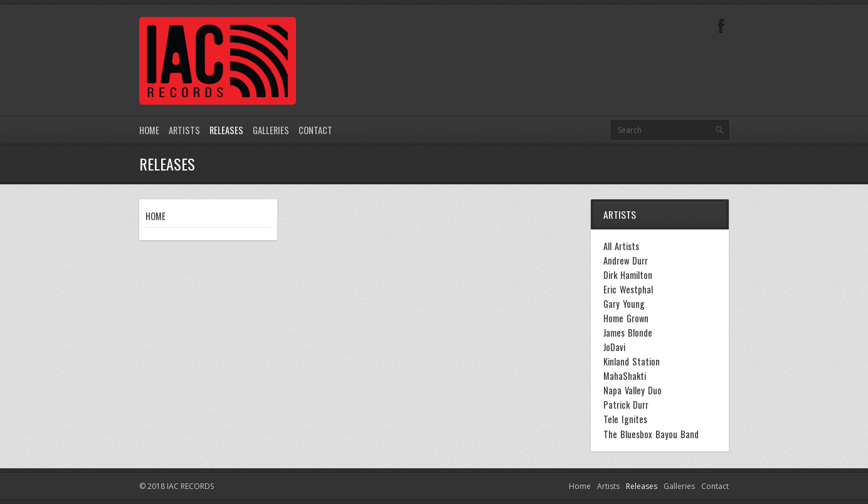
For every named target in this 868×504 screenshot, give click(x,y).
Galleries (271, 130)
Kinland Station (632, 362)
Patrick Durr (626, 405)
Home (149, 130)
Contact (315, 130)
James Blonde (628, 333)
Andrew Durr (626, 261)
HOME (156, 216)
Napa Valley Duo (632, 391)
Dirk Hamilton (628, 275)
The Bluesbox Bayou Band (651, 434)
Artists (184, 130)
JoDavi (614, 347)
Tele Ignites (625, 419)
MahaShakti (625, 376)
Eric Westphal (628, 290)
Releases (226, 130)
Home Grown (626, 318)
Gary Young (624, 304)
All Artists (621, 246)
